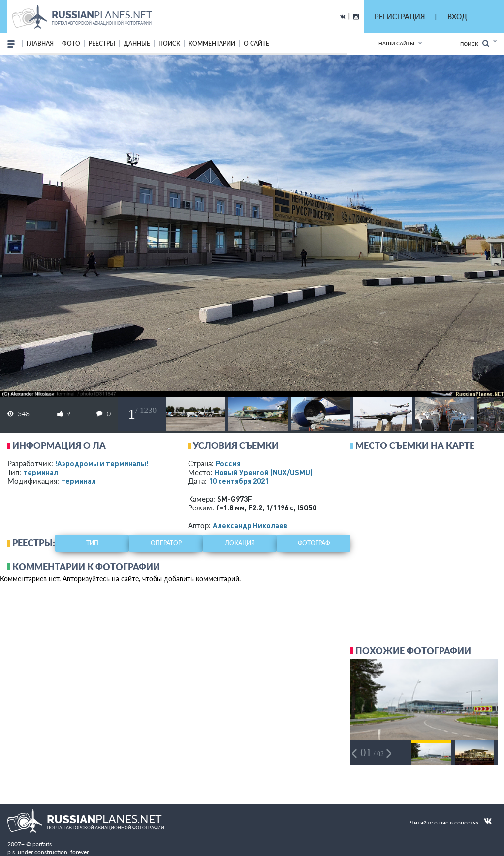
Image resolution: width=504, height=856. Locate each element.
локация (240, 543)
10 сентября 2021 (239, 481)
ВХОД (457, 16)
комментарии (212, 44)
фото (71, 44)
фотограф (314, 543)
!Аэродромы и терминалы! (102, 463)
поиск (169, 44)
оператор (166, 543)
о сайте (256, 44)
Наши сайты (396, 43)
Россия (228, 463)
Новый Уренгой (264, 472)
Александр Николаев (250, 525)
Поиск (475, 44)
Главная (40, 44)
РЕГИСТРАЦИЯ (400, 16)
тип (92, 543)
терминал (41, 472)
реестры (102, 44)
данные (137, 44)
